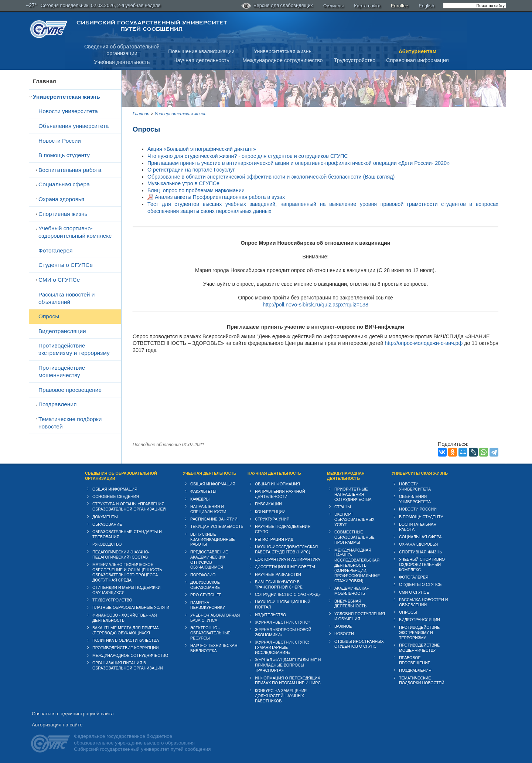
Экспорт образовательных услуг (354, 519)
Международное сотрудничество (282, 60)
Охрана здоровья (61, 199)
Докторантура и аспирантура (288, 559)
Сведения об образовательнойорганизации (122, 50)
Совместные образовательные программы (354, 537)
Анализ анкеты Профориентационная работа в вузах (220, 197)
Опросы (49, 316)
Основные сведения (116, 496)
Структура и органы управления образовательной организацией (129, 506)
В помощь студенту (64, 155)
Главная (45, 81)
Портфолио (203, 575)
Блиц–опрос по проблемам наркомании (196, 190)
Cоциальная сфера (64, 184)
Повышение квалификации (201, 51)
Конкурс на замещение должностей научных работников (281, 696)
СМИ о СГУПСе (59, 280)
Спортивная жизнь (63, 214)
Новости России (60, 141)
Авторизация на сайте (57, 725)
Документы (105, 517)
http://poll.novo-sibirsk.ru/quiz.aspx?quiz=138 (316, 305)
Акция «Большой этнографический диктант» (202, 149)
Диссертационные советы (285, 567)
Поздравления (57, 404)
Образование (107, 524)
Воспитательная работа (70, 170)
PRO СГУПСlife (206, 595)
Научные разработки (278, 574)
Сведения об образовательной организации (121, 476)
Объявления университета (74, 126)
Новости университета (68, 111)
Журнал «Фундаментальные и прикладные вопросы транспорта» (288, 665)
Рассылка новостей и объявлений (66, 298)
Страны (343, 507)
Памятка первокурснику (208, 605)
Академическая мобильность (352, 591)
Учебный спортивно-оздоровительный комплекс (75, 232)
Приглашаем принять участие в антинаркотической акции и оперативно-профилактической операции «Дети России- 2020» (299, 163)
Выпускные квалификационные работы (213, 539)
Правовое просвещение (70, 390)
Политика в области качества (126, 640)
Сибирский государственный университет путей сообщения (152, 26)
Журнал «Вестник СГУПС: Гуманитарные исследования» (282, 647)
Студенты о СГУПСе (66, 265)
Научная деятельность (202, 60)
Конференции (270, 512)
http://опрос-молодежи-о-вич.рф (424, 343)
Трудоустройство (355, 60)
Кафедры (200, 499)
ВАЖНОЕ (343, 626)
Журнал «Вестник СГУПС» (283, 622)
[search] (475, 6)
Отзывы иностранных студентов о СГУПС (359, 644)
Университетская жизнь (283, 51)
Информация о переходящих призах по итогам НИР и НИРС (288, 681)
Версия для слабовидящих (277, 6)
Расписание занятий (214, 519)
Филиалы (334, 6)
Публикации (268, 504)
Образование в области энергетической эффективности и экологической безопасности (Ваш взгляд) (271, 177)
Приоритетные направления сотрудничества (353, 494)
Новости (344, 634)
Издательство (270, 615)
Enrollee (400, 6)
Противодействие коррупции (126, 648)
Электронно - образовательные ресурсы (210, 633)
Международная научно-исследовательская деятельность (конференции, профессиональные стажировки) (357, 566)
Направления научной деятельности (280, 494)
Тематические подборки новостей (70, 423)
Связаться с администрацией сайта (73, 714)
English (426, 6)
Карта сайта (367, 6)
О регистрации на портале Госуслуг (191, 170)
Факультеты (203, 491)
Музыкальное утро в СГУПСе (183, 183)
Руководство (107, 544)
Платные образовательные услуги (131, 607)
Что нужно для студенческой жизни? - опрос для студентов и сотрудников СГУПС (248, 156)
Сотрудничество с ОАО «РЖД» (288, 594)
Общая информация (115, 489)
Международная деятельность (346, 476)
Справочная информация (417, 60)
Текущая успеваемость (217, 526)
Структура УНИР (272, 519)
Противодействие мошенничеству (62, 371)
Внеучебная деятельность (350, 604)
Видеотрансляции (62, 331)
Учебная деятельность (122, 62)
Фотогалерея (55, 250)
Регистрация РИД (274, 539)
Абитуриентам (418, 51)
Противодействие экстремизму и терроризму (74, 349)
